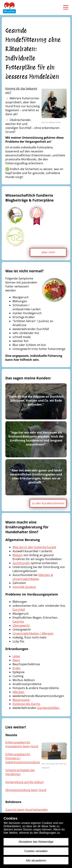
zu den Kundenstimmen (48, 503)
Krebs (16, 668)
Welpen (18, 555)
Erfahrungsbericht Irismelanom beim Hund (22, 744)
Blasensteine (21, 700)
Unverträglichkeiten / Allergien (33, 633)
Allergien (18, 692)
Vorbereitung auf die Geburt (25, 782)
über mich (48, 252)
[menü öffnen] (66, 7)
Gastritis (18, 622)
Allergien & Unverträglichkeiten (33, 577)
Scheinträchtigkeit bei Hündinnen (20, 772)
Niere (16, 660)
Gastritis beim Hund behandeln (27, 810)
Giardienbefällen (48, 708)
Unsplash (45, 768)
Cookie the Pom (56, 764)
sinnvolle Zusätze (24, 587)
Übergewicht (21, 625)
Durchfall (19, 610)
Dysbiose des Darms (26, 704)
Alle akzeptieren (36, 861)
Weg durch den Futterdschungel (34, 547)
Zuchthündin (21, 563)
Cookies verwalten (36, 851)
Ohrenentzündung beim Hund (26, 790)
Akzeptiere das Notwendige (36, 842)
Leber (16, 656)
